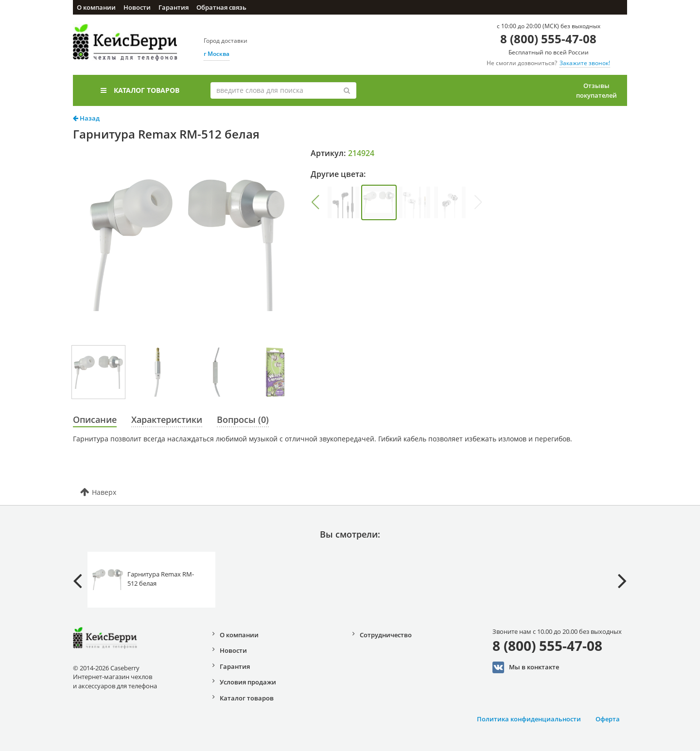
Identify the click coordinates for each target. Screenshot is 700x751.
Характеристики (167, 419)
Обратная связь (221, 7)
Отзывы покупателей (596, 90)
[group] (343, 202)
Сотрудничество (386, 635)
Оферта (608, 719)
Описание (95, 419)
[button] (315, 202)
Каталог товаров (140, 90)
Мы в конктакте (526, 667)
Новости (137, 7)
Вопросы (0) (243, 419)
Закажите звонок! (585, 63)
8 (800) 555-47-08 (548, 39)
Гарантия (174, 7)
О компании (96, 7)
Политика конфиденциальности (529, 719)
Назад (86, 118)
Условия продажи (248, 682)
